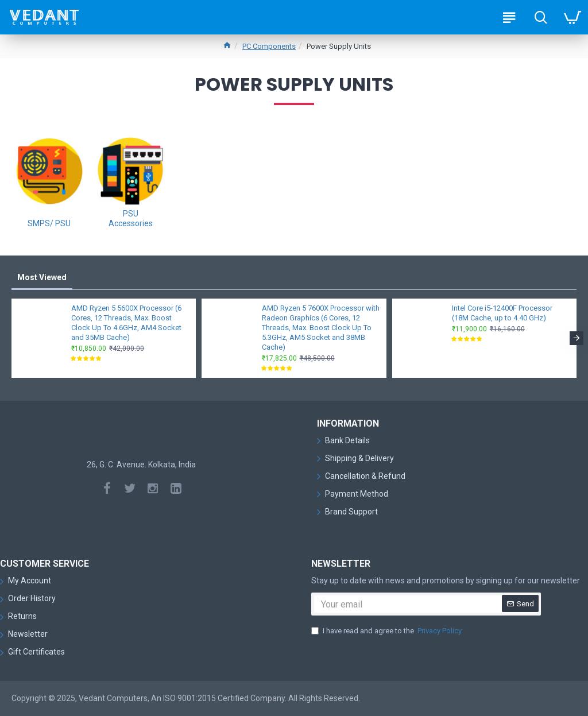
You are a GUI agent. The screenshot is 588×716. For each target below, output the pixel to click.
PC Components (269, 46)
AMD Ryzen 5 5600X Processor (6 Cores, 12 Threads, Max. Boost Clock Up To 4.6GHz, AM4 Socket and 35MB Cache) (126, 323)
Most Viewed (42, 277)
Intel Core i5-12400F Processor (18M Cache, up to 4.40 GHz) (502, 313)
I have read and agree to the (387, 631)
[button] (577, 338)
